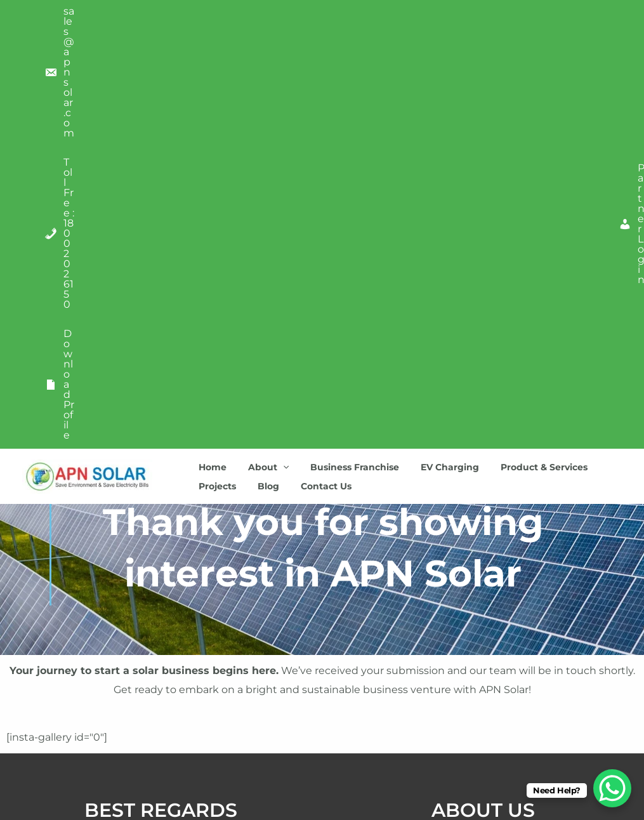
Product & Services (527, 48)
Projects (215, 67)
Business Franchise (345, 48)
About (263, 48)
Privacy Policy (161, 673)
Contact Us (317, 67)
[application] (277, 48)
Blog (263, 67)
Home (211, 48)
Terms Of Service (161, 702)
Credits (161, 731)
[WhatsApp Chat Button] (612, 788)
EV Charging (437, 48)
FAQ (161, 761)
